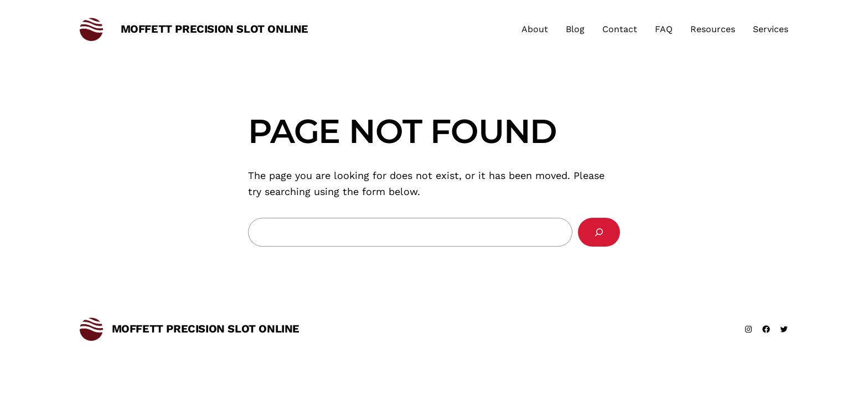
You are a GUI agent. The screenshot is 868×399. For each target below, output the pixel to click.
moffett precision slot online (215, 29)
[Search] (599, 232)
